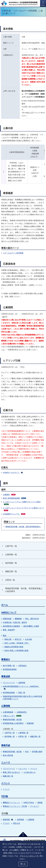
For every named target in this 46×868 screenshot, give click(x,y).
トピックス (23, 769)
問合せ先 (17, 823)
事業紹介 (6, 659)
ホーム (5, 605)
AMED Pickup (29, 803)
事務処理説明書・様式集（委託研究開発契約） (23, 527)
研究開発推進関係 (10, 669)
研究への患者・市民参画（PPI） (17, 643)
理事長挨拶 (7, 619)
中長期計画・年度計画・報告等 (15, 622)
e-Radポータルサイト (13, 473)
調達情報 (8, 820)
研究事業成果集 (9, 693)
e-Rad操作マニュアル (14, 514)
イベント (34, 769)
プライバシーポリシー (28, 856)
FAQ (27, 752)
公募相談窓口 (22, 712)
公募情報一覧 (23, 733)
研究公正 (18, 639)
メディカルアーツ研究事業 (13, 253)
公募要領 (9, 495)
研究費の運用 (37, 752)
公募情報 (6, 706)
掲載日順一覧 (35, 736)
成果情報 (22, 683)
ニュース (6, 762)
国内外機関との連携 (31, 626)
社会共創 (28, 639)
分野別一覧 (22, 736)
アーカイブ (35, 806)
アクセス (6, 823)
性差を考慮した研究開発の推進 (16, 651)
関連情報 (30, 723)
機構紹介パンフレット (11, 803)
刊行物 (5, 796)
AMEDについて (9, 612)
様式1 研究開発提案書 (14, 498)
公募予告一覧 (10, 733)
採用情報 (20, 820)
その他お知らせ (29, 772)
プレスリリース (9, 683)
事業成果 (6, 676)
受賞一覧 (22, 693)
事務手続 (6, 745)
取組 (5, 635)
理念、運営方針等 (32, 619)
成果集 (40, 803)
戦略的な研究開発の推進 (14, 647)
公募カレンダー (12, 716)
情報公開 (8, 639)
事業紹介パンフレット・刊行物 (15, 806)
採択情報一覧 (10, 736)
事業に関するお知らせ (11, 772)
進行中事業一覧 (9, 666)
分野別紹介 (23, 666)
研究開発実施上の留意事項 (13, 723)
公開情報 (31, 820)
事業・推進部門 (9, 630)
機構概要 (18, 619)
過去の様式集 (8, 755)
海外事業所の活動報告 (11, 626)
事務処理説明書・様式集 (12, 720)
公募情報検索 (8, 712)
